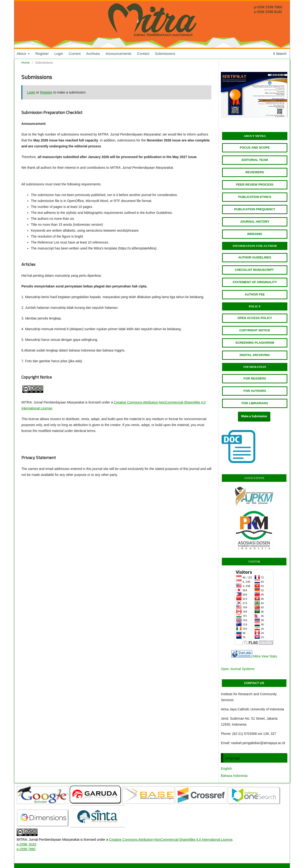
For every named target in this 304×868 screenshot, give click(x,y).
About (22, 54)
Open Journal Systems (238, 669)
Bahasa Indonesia (234, 776)
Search (280, 54)
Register (42, 54)
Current (75, 54)
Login (59, 54)
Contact (143, 54)
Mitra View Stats (265, 656)
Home (26, 63)
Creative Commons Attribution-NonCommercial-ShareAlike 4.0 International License (171, 840)
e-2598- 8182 (26, 844)
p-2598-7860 (26, 849)
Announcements (119, 54)
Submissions (165, 54)
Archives (93, 54)
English (226, 769)
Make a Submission (254, 416)
